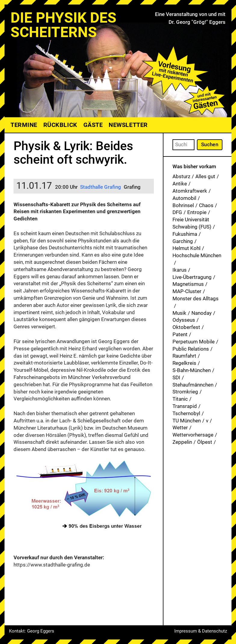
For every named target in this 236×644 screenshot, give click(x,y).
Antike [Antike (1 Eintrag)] (180, 184)
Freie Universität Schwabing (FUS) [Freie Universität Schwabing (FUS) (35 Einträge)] (192, 223)
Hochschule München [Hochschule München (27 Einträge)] (197, 255)
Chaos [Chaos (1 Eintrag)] (206, 205)
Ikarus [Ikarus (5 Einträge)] (180, 270)
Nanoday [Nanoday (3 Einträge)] (202, 313)
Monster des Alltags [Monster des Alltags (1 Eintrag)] (196, 298)
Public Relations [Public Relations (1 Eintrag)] (191, 349)
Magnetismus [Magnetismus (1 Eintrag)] (188, 284)
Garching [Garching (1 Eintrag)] (183, 241)
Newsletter (128, 125)
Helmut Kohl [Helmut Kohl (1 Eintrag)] (186, 248)
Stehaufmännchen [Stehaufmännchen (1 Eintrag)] (193, 385)
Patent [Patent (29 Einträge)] (180, 334)
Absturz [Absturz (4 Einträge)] (181, 176)
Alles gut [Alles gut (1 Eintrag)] (205, 176)
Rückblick (60, 125)
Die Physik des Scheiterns (64, 25)
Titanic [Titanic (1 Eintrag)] (180, 399)
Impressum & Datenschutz (201, 631)
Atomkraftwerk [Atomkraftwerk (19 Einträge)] (190, 191)
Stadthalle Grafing (101, 187)
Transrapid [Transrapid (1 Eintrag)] (185, 406)
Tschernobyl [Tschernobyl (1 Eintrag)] (186, 413)
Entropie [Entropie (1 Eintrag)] (197, 212)
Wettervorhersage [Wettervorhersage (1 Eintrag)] (193, 435)
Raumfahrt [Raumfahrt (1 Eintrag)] (184, 356)
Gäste (93, 125)
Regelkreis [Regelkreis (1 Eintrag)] (184, 363)
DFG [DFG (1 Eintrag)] (177, 212)
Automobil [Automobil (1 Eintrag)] (184, 198)
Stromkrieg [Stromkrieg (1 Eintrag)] (185, 392)
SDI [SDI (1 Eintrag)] (176, 377)
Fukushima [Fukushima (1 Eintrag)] (185, 234)
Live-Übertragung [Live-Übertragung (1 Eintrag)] (192, 277)
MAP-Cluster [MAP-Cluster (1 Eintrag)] (187, 291)
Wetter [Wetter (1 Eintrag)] (180, 428)
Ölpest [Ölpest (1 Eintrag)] (205, 442)
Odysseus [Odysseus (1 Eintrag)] (184, 320)
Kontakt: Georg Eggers (32, 631)
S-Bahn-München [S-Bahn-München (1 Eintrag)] (192, 370)
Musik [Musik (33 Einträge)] (179, 313)
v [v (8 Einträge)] (207, 421)
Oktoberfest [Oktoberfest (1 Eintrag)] (186, 327)
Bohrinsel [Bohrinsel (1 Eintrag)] (183, 205)
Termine (24, 125)
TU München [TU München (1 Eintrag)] (187, 421)
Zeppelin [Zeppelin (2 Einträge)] (182, 442)
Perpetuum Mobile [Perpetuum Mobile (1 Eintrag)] (194, 342)
